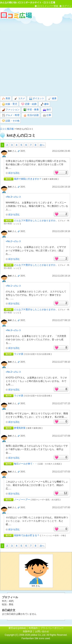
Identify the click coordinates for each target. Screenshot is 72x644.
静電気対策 (20, 428)
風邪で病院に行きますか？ (28, 179)
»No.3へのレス (13, 197)
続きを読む (14, 173)
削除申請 (28, 631)
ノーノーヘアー (22, 500)
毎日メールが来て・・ (26, 464)
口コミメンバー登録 (48, 6)
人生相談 (56, 464)
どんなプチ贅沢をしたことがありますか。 (36, 221)
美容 (6, 99)
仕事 (47, 115)
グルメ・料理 (11, 115)
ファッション (11, 110)
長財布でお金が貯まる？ (27, 535)
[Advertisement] (36, 57)
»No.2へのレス (13, 241)
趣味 (45, 104)
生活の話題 (31, 115)
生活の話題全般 (44, 354)
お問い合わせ (42, 631)
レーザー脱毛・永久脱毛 (49, 500)
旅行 (47, 110)
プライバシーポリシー (52, 628)
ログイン (67, 6)
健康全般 (53, 179)
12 (65, 493)
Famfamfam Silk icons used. (36, 638)
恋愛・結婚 (29, 104)
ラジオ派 (19, 354)
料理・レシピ (14, 224)
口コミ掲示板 (7, 129)
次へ (42, 145)
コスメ (20, 99)
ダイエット (37, 99)
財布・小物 (60, 535)
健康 (52, 99)
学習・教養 (31, 110)
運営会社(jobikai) (17, 628)
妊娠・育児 (10, 104)
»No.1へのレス (13, 286)
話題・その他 (11, 121)
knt (10, 151)
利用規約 (33, 628)
